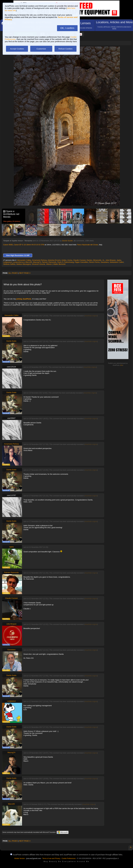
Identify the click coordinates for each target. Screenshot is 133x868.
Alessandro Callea (24, 260)
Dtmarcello (97, 260)
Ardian (64, 260)
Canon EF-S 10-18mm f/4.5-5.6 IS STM (29, 245)
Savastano (105, 262)
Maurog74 (37, 262)
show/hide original (91, 316)
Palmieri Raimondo (49, 262)
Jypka (119, 260)
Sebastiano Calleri (117, 262)
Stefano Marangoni (23, 264)
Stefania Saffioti (9, 264)
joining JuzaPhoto (24, 299)
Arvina (70, 260)
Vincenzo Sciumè (38, 264)
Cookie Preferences (69, 858)
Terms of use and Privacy (51, 858)
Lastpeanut (7, 262)
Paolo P (60, 262)
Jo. (103, 260)
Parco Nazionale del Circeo (88, 245)
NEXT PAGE (25, 273)
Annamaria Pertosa (39, 260)
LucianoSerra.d (19, 262)
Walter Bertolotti (59, 264)
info (122, 365)
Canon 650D (8, 245)
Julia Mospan (111, 260)
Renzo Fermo (94, 262)
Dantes (89, 260)
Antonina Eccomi (54, 260)
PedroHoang (69, 262)
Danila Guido (67, 241)
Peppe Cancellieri (81, 262)
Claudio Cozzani (79, 260)
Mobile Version (20, 858)
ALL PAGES (13, 273)
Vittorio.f (49, 264)
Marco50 (29, 262)
